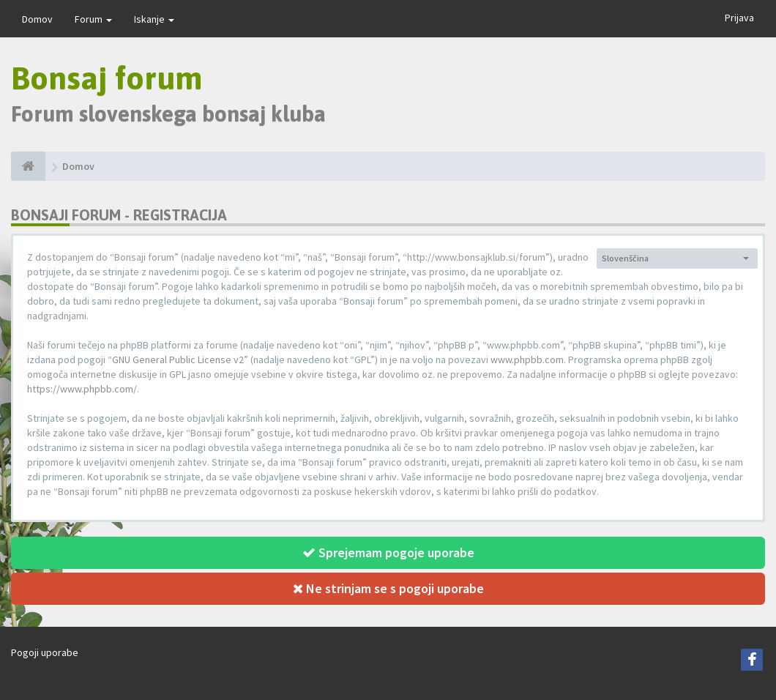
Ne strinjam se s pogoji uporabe (388, 588)
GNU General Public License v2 (178, 360)
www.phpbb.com (527, 360)
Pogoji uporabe (45, 652)
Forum (93, 19)
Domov (37, 19)
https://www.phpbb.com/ (82, 389)
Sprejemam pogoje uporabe (388, 552)
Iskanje (154, 19)
